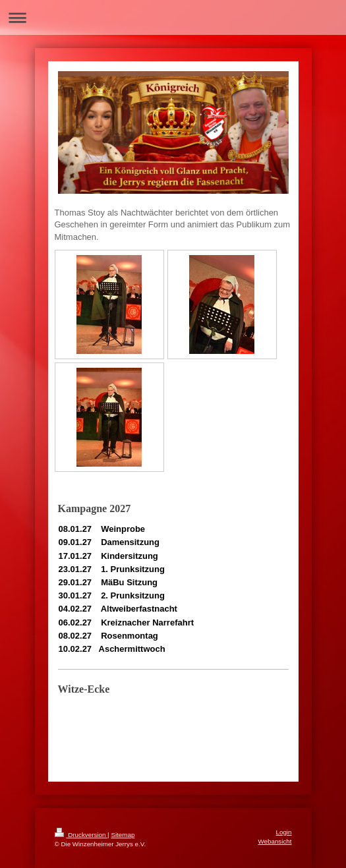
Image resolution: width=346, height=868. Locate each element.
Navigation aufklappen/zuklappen (173, 17)
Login (284, 832)
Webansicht (274, 841)
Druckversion (81, 835)
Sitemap (123, 835)
